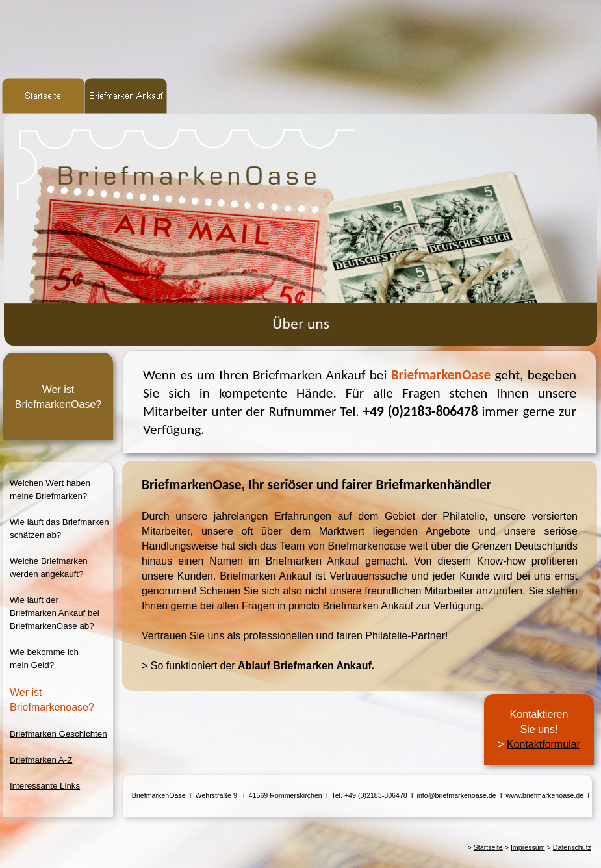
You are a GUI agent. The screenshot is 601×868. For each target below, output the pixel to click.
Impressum (528, 847)
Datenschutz (572, 847)
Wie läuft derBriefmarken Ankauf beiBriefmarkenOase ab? (55, 613)
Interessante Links (45, 786)
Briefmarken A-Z (41, 760)
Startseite (488, 847)
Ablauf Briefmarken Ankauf (305, 666)
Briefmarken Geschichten (58, 734)
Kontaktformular (543, 744)
